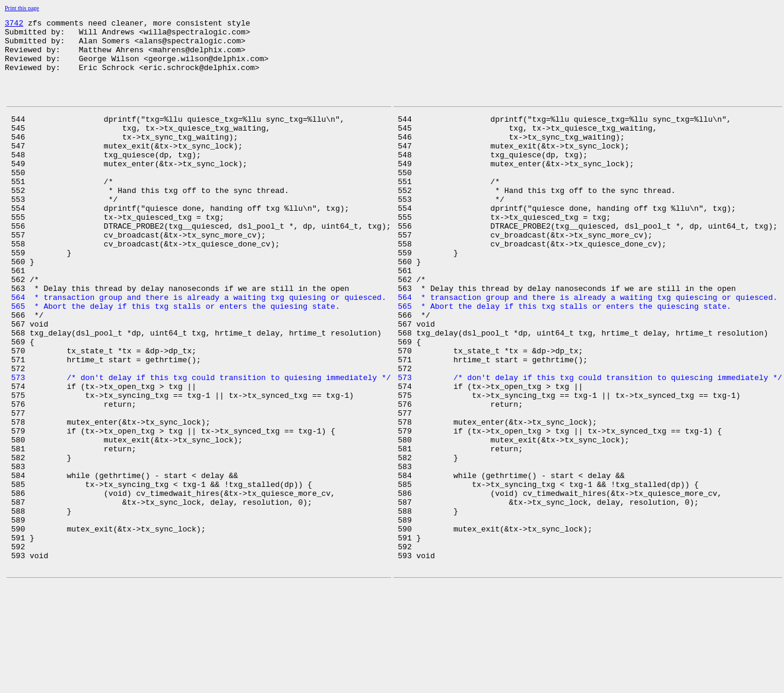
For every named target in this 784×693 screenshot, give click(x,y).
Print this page (22, 8)
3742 (14, 24)
